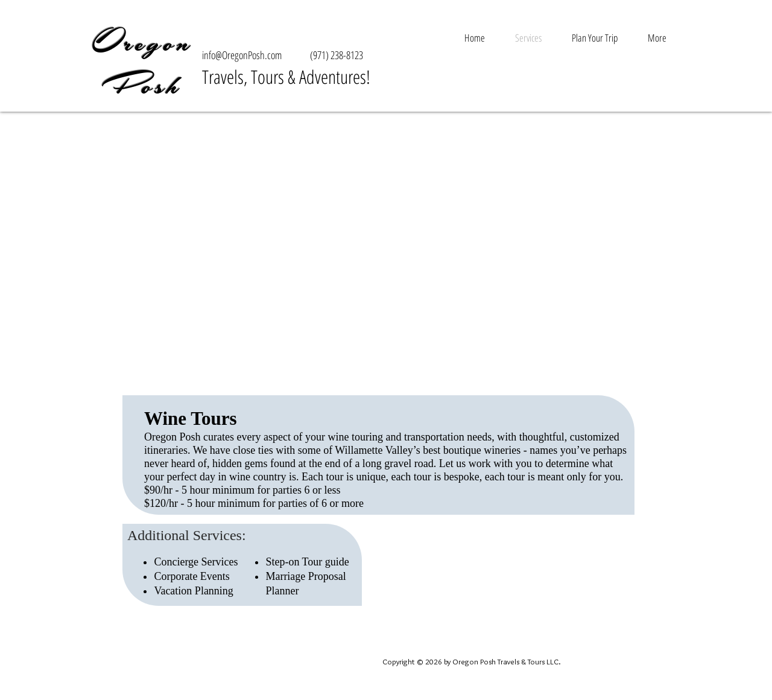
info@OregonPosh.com (242, 55)
